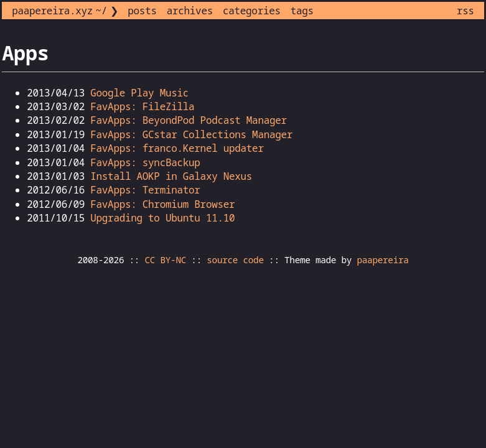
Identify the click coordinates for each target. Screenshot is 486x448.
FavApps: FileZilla (142, 106)
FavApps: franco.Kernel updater (177, 148)
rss (465, 11)
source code (235, 260)
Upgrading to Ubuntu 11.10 (162, 218)
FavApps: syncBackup (145, 162)
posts (142, 11)
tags (302, 11)
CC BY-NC (166, 260)
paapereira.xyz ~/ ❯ (65, 11)
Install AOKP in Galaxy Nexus (171, 176)
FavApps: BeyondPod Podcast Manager (189, 120)
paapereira (382, 260)
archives (190, 11)
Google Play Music (139, 93)
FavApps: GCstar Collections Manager (191, 134)
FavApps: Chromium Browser (162, 204)
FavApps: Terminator (145, 190)
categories (252, 11)
